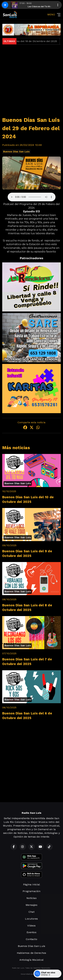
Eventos (31, 932)
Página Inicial (31, 884)
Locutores (31, 919)
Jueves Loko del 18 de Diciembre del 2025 (32, 41)
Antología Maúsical (31, 960)
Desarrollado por (31, 974)
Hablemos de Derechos (32, 953)
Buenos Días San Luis (16, 152)
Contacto (31, 939)
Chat (31, 912)
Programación (31, 891)
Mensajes (31, 905)
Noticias (31, 898)
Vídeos (31, 926)
